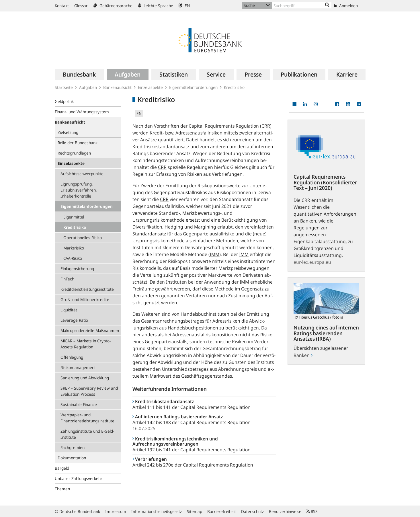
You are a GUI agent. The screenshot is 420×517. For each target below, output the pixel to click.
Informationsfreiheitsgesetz (157, 511)
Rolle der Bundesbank (78, 143)
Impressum (116, 511)
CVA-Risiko (73, 258)
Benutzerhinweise (285, 511)
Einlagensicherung (77, 269)
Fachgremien (73, 447)
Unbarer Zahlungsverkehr (79, 478)
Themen (62, 489)
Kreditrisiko (75, 227)
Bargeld (62, 468)
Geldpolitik (64, 101)
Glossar (81, 6)
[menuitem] (79, 75)
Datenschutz (252, 511)
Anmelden (346, 6)
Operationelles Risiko (83, 238)
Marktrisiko (74, 248)
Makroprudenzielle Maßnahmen (90, 330)
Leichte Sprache (156, 6)
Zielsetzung (68, 132)
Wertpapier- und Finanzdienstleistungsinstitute (87, 418)
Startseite (64, 87)
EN (184, 6)
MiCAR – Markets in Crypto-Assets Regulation (86, 344)
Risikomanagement (78, 367)
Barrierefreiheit (222, 511)
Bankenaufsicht (117, 87)
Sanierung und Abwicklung (85, 378)
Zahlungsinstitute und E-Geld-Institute (87, 434)
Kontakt (62, 6)
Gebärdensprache (113, 6)
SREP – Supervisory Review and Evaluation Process (89, 391)
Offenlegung (72, 357)
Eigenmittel (74, 217)
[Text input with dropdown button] (302, 5)
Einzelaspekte (150, 87)
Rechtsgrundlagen (74, 153)
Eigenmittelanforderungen (193, 87)
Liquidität (69, 310)
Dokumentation (72, 458)
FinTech (67, 279)
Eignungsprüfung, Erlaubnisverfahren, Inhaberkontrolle (79, 190)
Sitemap (195, 511)
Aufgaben (88, 87)
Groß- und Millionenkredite (85, 300)
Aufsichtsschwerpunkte (82, 174)
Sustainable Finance (79, 404)
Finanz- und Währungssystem (82, 112)
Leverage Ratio (74, 320)
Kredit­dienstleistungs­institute (87, 289)
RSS (312, 511)
